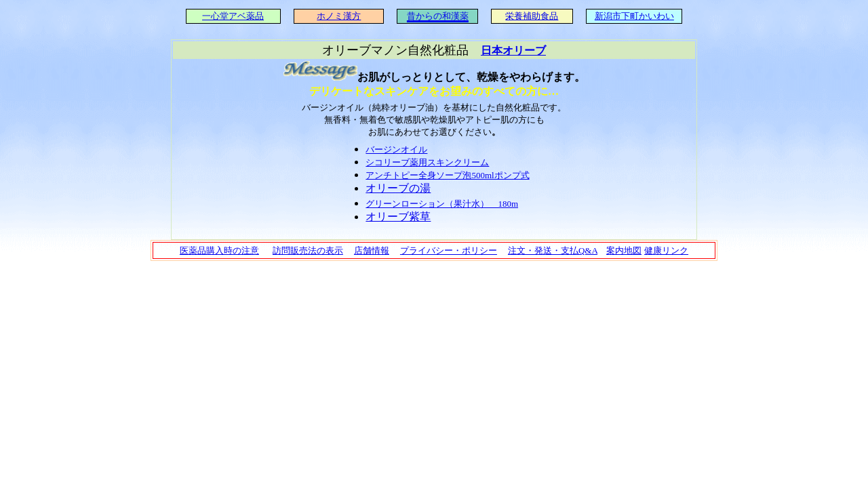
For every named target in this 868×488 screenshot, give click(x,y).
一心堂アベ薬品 (233, 16)
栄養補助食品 (532, 16)
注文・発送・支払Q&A (553, 250)
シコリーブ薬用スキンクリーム (427, 162)
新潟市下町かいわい (634, 16)
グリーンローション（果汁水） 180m (442, 204)
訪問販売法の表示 (308, 250)
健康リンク (666, 250)
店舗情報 (372, 250)
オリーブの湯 (398, 188)
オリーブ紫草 (398, 217)
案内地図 (624, 250)
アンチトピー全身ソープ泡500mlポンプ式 (447, 175)
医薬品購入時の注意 (219, 250)
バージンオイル (396, 149)
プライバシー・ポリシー (449, 250)
